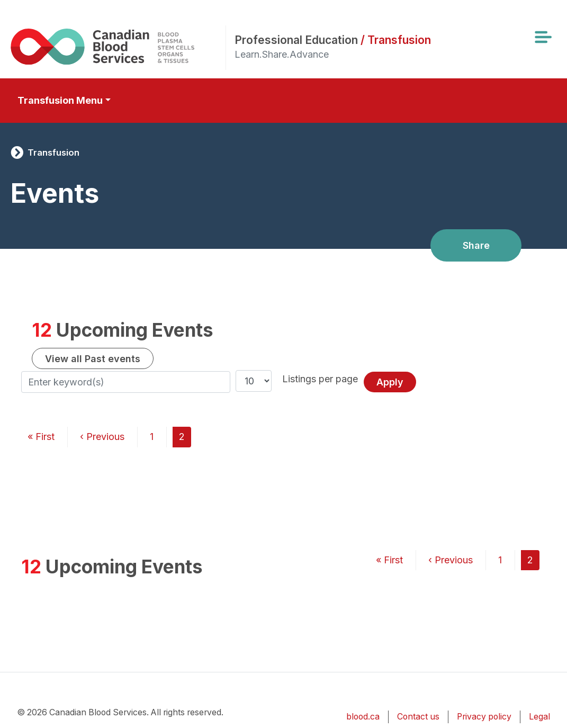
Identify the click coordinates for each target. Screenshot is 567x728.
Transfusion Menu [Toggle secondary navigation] (60, 100)
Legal (539, 717)
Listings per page (320, 379)
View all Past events (93, 359)
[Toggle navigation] (543, 37)
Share (476, 245)
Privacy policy (484, 717)
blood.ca (363, 717)
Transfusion (53, 152)
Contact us (418, 717)
